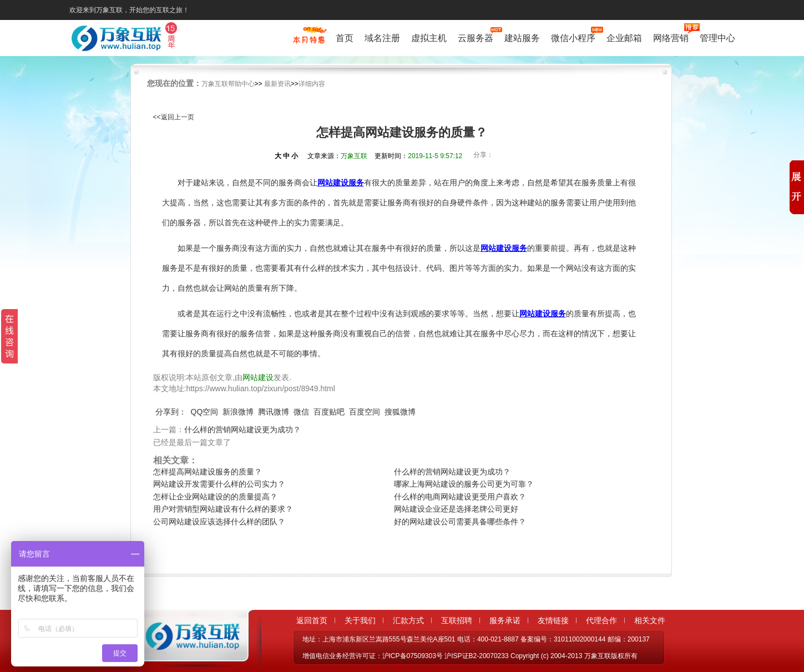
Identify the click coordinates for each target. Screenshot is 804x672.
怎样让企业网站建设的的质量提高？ (215, 497)
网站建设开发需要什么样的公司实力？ (219, 484)
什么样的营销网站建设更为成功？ (242, 430)
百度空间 (365, 412)
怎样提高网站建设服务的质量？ (208, 472)
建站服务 (522, 38)
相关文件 (650, 620)
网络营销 (671, 37)
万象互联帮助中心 (228, 84)
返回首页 (312, 620)
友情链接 (553, 620)
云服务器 (476, 37)
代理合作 (601, 620)
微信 (301, 412)
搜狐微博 (400, 412)
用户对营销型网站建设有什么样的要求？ (223, 509)
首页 (345, 38)
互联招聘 (457, 620)
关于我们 (360, 620)
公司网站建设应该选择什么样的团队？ (219, 522)
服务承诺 (505, 620)
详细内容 (312, 84)
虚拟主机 (429, 38)
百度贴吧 (329, 412)
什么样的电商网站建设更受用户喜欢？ (460, 497)
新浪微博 (238, 412)
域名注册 (382, 38)
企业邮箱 (624, 38)
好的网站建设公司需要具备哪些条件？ (460, 522)
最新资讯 (277, 84)
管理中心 (717, 38)
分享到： (171, 412)
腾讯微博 (274, 412)
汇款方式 (408, 620)
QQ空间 (205, 412)
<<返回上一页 (174, 117)
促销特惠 (309, 41)
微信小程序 (573, 37)
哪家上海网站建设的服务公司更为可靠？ (464, 484)
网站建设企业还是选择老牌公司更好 (456, 509)
